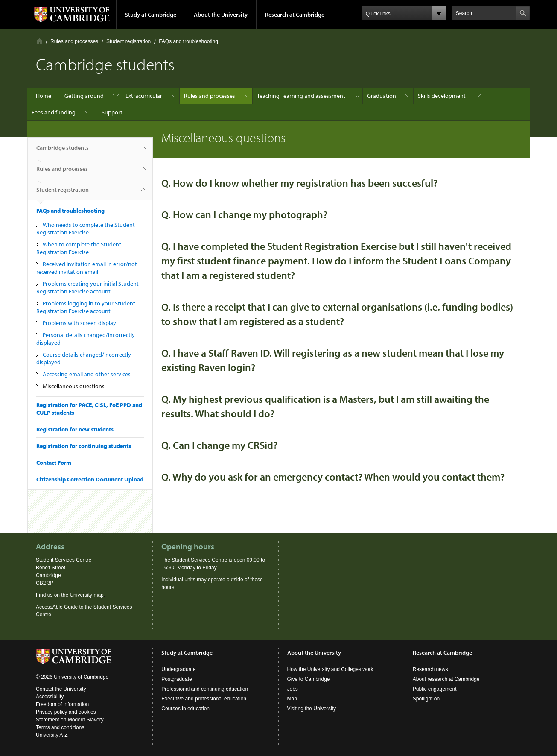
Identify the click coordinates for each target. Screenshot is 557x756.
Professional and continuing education (205, 689)
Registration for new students (75, 429)
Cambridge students (63, 151)
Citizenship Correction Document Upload (90, 479)
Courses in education (185, 709)
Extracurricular (144, 96)
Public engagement (435, 689)
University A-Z (52, 735)
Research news (430, 669)
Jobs (293, 689)
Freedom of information (62, 704)
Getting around (84, 96)
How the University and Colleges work (330, 669)
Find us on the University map (70, 595)
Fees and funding (54, 112)
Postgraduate (176, 679)
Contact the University (61, 689)
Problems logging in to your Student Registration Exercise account (86, 307)
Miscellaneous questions (74, 386)
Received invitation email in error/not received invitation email (87, 268)
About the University (221, 15)
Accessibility (50, 697)
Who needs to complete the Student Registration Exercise (86, 229)
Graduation (382, 96)
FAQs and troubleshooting (188, 41)
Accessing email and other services (87, 374)
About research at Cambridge (446, 679)
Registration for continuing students (84, 446)
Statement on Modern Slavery (70, 720)
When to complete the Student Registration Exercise (79, 248)
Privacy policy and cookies (66, 712)
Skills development (442, 96)
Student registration (128, 41)
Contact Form (54, 463)
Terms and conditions (60, 727)
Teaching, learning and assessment (301, 96)
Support (112, 112)
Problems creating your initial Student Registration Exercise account (87, 287)
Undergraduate (178, 669)
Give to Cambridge (309, 679)
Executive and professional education (204, 699)
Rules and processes (74, 41)
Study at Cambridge (151, 15)
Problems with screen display (79, 323)
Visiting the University (312, 709)
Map (292, 699)
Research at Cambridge (295, 15)
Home (39, 41)
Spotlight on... (428, 699)
